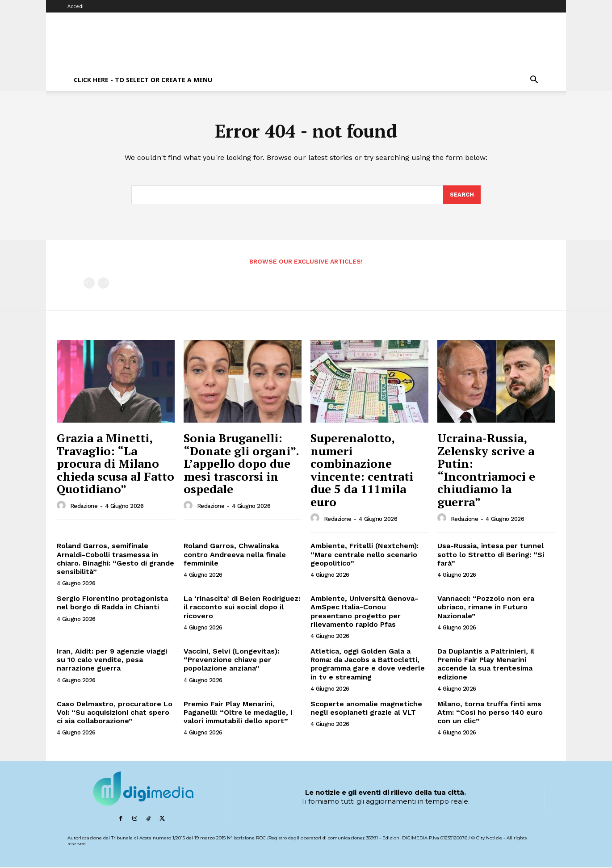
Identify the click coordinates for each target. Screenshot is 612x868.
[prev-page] (89, 284)
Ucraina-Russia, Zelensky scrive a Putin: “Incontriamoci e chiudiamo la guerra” (486, 471)
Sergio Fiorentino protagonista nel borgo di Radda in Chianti (112, 604)
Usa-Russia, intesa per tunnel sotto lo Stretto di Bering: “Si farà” (491, 556)
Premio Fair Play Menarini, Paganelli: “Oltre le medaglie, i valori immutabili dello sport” (238, 713)
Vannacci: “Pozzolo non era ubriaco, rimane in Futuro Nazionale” (486, 608)
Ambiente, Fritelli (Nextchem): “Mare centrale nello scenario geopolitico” (365, 556)
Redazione (84, 507)
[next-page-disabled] (103, 284)
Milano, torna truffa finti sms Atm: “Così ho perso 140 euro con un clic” (490, 713)
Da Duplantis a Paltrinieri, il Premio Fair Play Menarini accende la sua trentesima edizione (486, 665)
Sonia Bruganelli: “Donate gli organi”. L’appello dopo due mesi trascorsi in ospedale (241, 464)
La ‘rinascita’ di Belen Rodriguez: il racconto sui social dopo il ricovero (242, 608)
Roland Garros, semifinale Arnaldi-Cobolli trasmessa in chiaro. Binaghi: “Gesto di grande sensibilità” (115, 560)
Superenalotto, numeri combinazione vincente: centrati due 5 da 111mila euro (362, 471)
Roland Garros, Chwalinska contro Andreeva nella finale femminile (235, 556)
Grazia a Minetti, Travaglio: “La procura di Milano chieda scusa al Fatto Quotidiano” (115, 464)
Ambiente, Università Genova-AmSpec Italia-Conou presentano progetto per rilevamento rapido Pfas (364, 613)
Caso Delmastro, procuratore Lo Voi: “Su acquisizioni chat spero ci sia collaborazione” (115, 713)
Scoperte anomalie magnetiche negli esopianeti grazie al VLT (366, 709)
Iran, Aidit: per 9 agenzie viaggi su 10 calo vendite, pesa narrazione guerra (112, 660)
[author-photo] (63, 507)
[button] (534, 81)
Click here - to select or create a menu (143, 80)
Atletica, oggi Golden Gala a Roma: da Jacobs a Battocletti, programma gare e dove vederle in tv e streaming (368, 665)
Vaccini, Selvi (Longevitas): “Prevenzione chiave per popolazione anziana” (231, 660)
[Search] (462, 196)
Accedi (75, 6)
